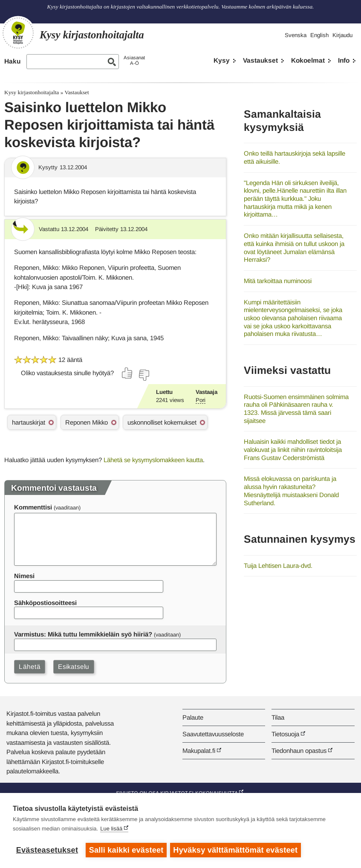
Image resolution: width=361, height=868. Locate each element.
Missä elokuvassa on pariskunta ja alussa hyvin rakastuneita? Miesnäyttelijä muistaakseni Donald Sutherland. (291, 490)
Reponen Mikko (87, 422)
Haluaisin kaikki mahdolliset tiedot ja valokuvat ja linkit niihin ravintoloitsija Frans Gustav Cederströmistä (293, 449)
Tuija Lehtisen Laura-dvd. (278, 566)
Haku (12, 61)
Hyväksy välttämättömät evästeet (237, 850)
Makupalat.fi (199, 751)
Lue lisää (111, 829)
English (319, 35)
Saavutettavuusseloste (213, 734)
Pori (201, 400)
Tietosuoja (285, 734)
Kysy (222, 60)
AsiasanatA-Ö (134, 60)
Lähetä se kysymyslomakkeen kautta (153, 460)
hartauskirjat (29, 422)
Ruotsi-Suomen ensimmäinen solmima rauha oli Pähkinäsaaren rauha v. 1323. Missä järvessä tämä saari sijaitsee (296, 409)
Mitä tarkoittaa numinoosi (278, 281)
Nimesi (24, 576)
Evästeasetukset (47, 850)
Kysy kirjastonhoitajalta (32, 92)
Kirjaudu (342, 35)
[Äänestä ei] (144, 375)
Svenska (296, 35)
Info (344, 60)
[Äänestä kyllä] (127, 373)
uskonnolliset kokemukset (162, 422)
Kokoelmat (308, 60)
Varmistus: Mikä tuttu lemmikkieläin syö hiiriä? (83, 634)
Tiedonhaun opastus (299, 751)
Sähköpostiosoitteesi (45, 603)
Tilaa (278, 717)
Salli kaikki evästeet (126, 850)
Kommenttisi (33, 507)
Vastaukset (260, 60)
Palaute (193, 717)
